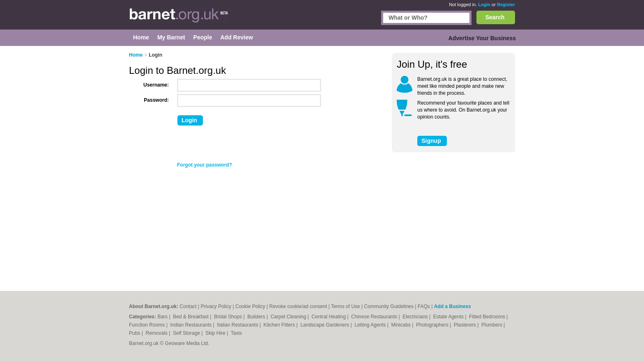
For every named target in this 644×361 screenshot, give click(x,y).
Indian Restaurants (192, 325)
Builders (257, 317)
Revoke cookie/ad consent (298, 306)
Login (484, 5)
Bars (163, 317)
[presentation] (239, 146)
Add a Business (453, 306)
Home (136, 55)
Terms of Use (346, 306)
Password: (156, 100)
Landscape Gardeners (325, 325)
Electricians (416, 317)
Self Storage (187, 333)
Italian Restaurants (238, 325)
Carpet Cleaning (289, 317)
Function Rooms (148, 325)
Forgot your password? (205, 165)
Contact (188, 306)
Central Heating (330, 317)
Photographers (433, 325)
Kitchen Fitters (280, 325)
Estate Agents (449, 317)
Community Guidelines (389, 306)
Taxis (236, 333)
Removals (157, 333)
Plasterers (466, 325)
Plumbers (492, 325)
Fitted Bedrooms (488, 317)
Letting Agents (371, 325)
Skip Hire (216, 333)
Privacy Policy (216, 306)
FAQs (424, 306)
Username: (156, 85)
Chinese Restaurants (375, 317)
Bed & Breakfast (191, 317)
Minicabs (401, 325)
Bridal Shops (229, 317)
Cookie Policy (250, 306)
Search (495, 17)
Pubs (135, 333)
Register (506, 5)
